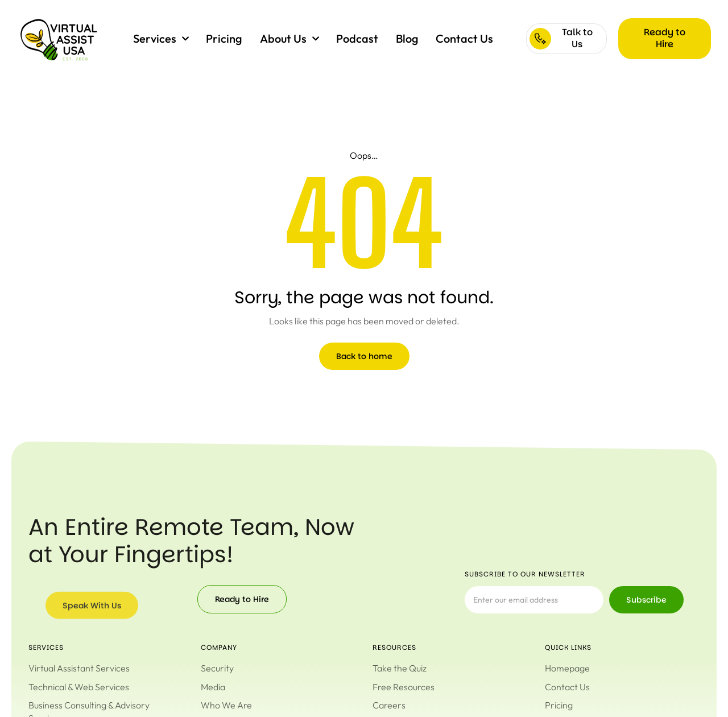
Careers (389, 705)
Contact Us (464, 38)
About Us (289, 39)
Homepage (567, 668)
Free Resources (404, 687)
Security (217, 668)
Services (161, 39)
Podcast (357, 38)
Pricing (224, 38)
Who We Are (226, 705)
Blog (407, 38)
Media (213, 687)
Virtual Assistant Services (79, 668)
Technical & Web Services (79, 687)
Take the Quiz (400, 668)
